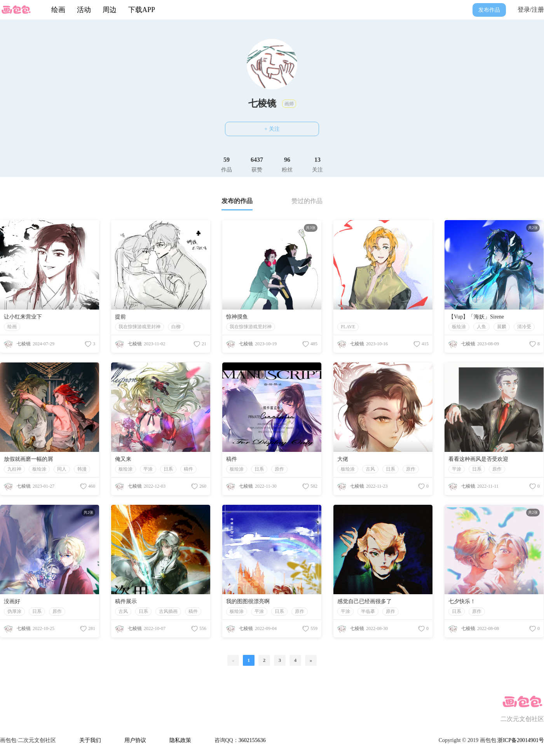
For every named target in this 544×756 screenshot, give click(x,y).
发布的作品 (237, 201)
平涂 (148, 469)
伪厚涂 (14, 611)
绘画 (58, 10)
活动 (84, 10)
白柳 (176, 327)
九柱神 (14, 469)
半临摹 (368, 611)
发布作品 (489, 10)
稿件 (188, 469)
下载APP (142, 10)
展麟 (502, 327)
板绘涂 (459, 327)
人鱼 (481, 327)
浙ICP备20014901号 (521, 740)
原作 (279, 469)
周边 (110, 10)
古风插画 (168, 611)
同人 (62, 469)
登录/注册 (531, 10)
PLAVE (348, 327)
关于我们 (90, 740)
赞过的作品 (307, 201)
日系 (168, 469)
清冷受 (524, 327)
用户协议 (135, 740)
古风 (370, 469)
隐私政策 (180, 740)
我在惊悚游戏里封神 (139, 327)
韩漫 (82, 469)
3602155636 (252, 740)
